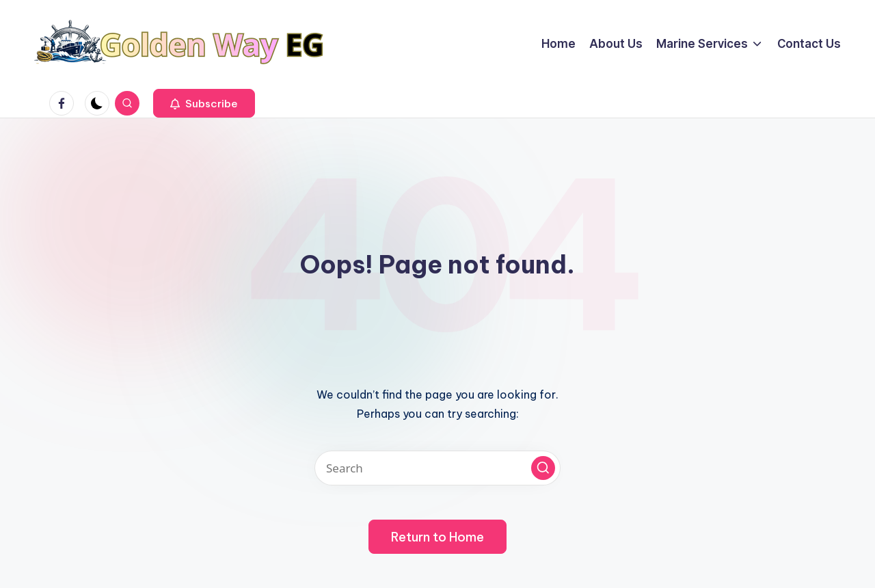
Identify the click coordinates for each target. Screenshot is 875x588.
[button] (204, 103)
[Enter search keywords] (437, 468)
